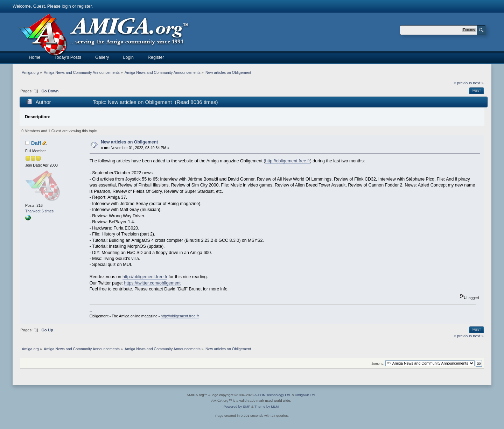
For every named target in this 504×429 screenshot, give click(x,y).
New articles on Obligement (129, 142)
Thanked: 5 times (39, 211)
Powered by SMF (237, 406)
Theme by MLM (267, 406)
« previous (463, 83)
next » (478, 83)
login (66, 6)
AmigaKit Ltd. (305, 395)
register (85, 6)
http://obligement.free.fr (288, 161)
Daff (36, 143)
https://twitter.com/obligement (152, 283)
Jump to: (378, 363)
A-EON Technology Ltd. (273, 395)
